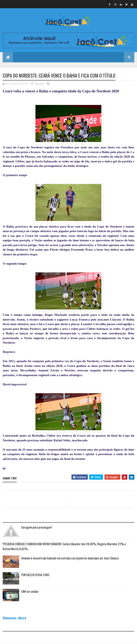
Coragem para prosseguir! (37, 527)
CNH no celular (30, 591)
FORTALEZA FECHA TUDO (35, 575)
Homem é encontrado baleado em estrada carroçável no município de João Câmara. (70, 558)
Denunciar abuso (14, 618)
